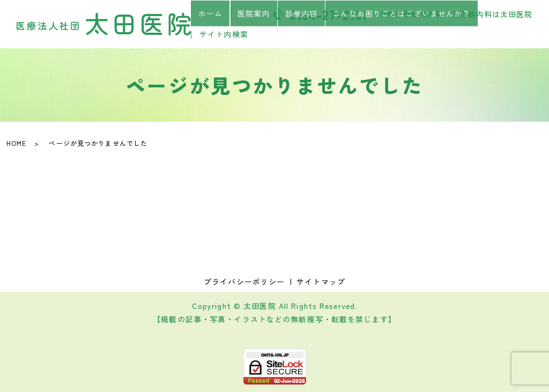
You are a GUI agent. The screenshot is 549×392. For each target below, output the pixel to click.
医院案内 (257, 34)
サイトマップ (321, 282)
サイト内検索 (505, 34)
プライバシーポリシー (244, 282)
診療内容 (301, 34)
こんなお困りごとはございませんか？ (397, 34)
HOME (16, 143)
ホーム (218, 34)
